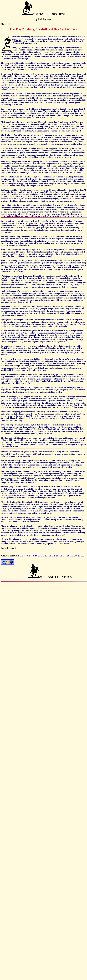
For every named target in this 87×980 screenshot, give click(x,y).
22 (83, 555)
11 (43, 555)
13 (50, 555)
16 (61, 555)
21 (79, 555)
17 (64, 555)
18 (68, 555)
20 (75, 555)
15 (57, 555)
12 (46, 555)
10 (39, 555)
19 (72, 555)
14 (53, 555)
